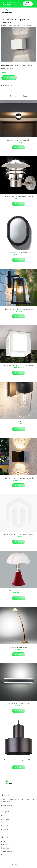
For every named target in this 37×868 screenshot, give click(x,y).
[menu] (34, 12)
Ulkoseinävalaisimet (26, 65)
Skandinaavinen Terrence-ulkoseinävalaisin (18, 196)
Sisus (3, 823)
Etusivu (4, 25)
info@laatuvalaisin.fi (8, 805)
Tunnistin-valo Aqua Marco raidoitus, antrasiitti (19, 535)
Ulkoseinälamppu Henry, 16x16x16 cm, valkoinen (19, 365)
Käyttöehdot (5, 848)
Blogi (3, 841)
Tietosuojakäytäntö (8, 851)
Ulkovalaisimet (14, 65)
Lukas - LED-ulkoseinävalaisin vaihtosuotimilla (18, 478)
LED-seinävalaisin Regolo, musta (18, 704)
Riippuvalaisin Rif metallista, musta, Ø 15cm (18, 760)
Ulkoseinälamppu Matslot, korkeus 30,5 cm (18, 309)
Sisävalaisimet (6, 819)
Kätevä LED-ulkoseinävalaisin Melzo (19, 140)
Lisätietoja (9, 78)
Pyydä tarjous (28, 4)
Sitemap (4, 855)
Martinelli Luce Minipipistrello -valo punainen (19, 591)
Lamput (4, 816)
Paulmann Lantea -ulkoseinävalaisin (19, 422)
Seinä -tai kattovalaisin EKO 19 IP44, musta (19, 253)
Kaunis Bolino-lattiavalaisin (19, 647)
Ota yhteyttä (5, 845)
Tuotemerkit (5, 826)
